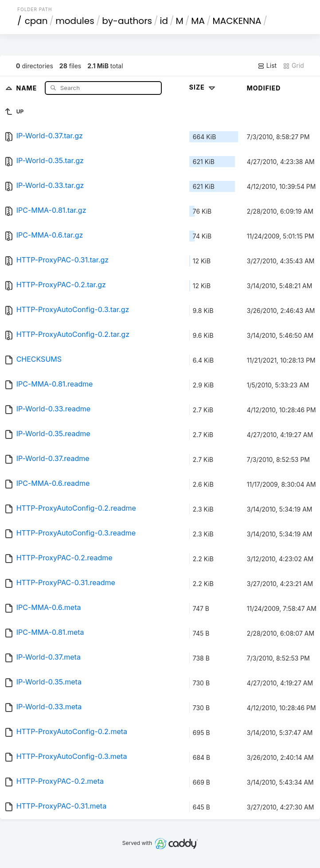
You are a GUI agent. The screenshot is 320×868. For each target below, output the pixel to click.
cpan (36, 21)
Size (203, 87)
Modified (264, 88)
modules (75, 21)
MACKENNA (237, 21)
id (164, 21)
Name (27, 88)
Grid (293, 66)
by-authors (127, 21)
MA (198, 21)
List (267, 66)
